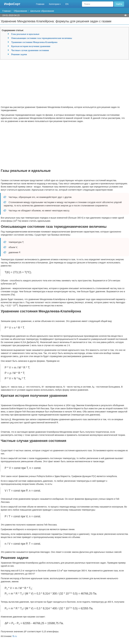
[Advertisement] (64, 84)
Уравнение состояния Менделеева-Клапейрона (34, 42)
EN (67, 4)
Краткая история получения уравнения (31, 46)
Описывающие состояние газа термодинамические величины (42, 38)
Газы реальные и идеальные (25, 34)
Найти (119, 4)
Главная (40, 4)
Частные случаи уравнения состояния (30, 50)
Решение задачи (19, 54)
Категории (55, 4)
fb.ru (15, 636)
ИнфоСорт (12, 4)
